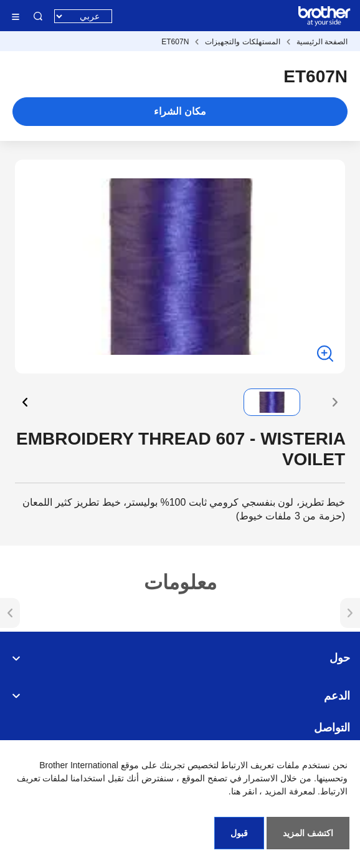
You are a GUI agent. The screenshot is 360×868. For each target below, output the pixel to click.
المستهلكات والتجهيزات (242, 42)
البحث (38, 16)
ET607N (175, 42)
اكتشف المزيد (308, 833)
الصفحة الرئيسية (322, 42)
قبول (239, 833)
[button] (335, 402)
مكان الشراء (180, 111)
